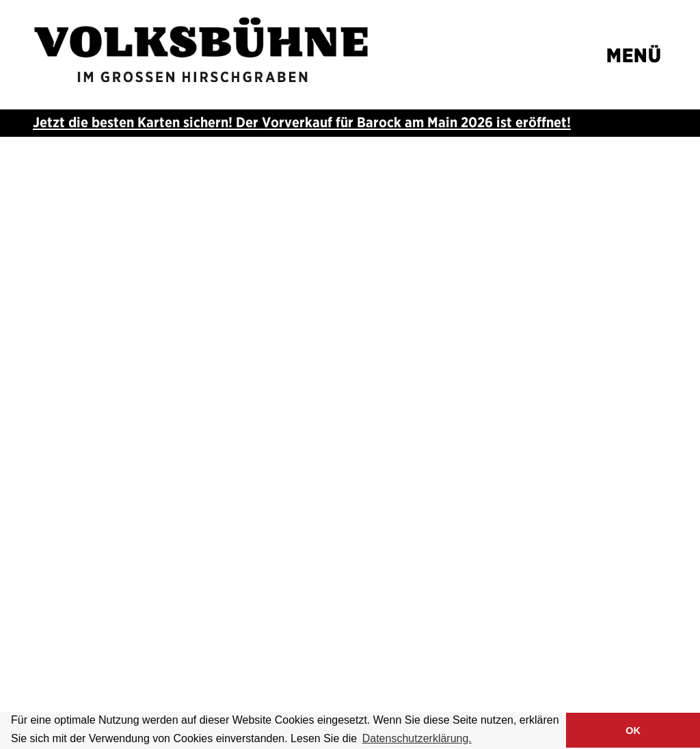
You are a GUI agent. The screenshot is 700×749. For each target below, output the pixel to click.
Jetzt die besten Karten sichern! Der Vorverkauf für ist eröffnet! (302, 122)
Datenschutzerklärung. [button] (417, 738)
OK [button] (633, 731)
